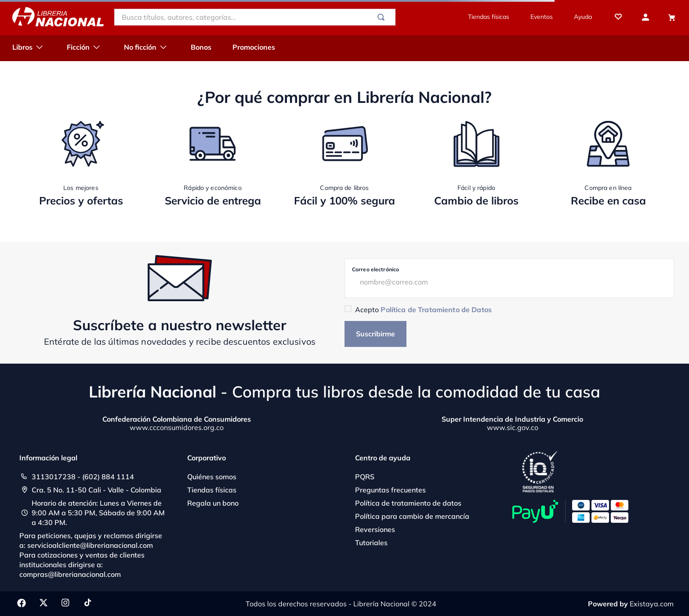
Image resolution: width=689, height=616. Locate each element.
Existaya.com (652, 604)
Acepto (423, 310)
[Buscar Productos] (383, 17)
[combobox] (255, 17)
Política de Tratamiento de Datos (436, 310)
